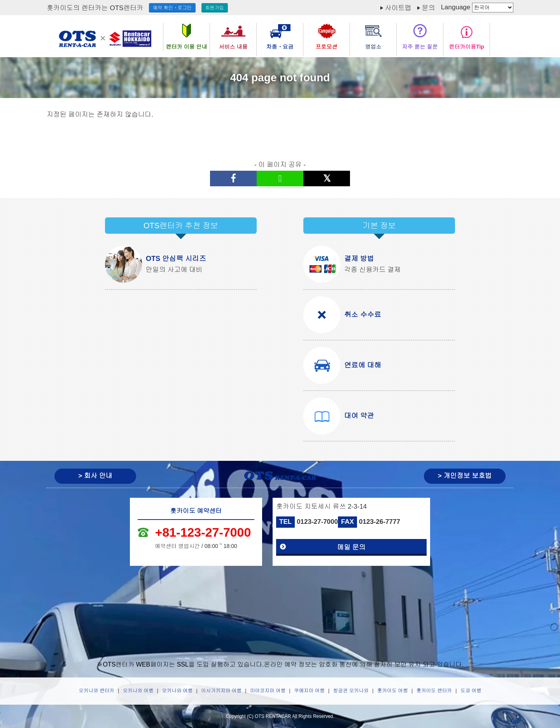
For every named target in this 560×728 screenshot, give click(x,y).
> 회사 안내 (95, 476)
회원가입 (215, 8)
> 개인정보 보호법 (465, 476)
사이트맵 (398, 8)
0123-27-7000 (317, 522)
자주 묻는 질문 (420, 47)
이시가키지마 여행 (221, 691)
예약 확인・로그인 (172, 8)
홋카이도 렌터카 (434, 691)
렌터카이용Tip (466, 47)
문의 (429, 8)
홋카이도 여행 (392, 691)
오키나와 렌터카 (97, 691)
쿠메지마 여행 (309, 691)
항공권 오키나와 (351, 691)
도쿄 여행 (471, 691)
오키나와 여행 (138, 691)
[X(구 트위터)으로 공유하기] (327, 178)
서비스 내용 (233, 47)
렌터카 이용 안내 (187, 47)
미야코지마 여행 (268, 691)
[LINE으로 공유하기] (280, 178)
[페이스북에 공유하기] (233, 178)
